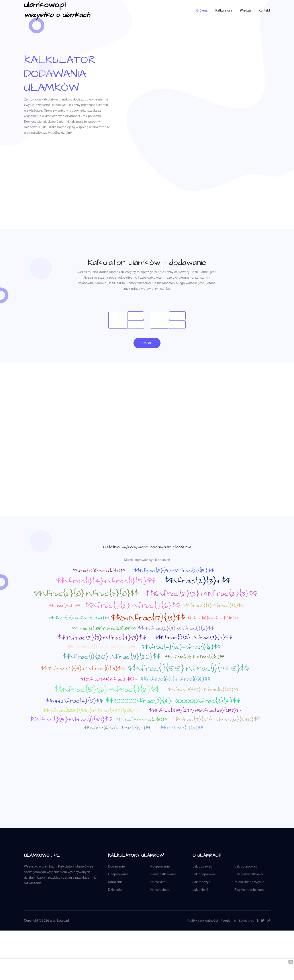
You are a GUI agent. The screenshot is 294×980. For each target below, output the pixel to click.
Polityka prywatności (203, 921)
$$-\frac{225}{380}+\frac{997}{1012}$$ (92, 711)
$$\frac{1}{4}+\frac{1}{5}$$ (106, 582)
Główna (202, 10)
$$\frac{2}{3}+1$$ (197, 582)
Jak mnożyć (201, 882)
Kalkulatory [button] (224, 10)
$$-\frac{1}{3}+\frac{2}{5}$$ (141, 720)
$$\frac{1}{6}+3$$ (65, 606)
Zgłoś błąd (246, 921)
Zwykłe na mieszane (250, 890)
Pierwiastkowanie (163, 875)
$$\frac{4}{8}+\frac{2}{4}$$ (99, 571)
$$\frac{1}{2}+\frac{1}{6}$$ (132, 606)
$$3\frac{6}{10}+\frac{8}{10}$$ (117, 729)
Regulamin (228, 921)
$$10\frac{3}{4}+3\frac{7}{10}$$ (101, 648)
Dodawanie (116, 867)
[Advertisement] (147, 198)
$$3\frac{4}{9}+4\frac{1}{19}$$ (83, 669)
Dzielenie (115, 890)
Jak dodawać (202, 867)
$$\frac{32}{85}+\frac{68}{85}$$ (104, 629)
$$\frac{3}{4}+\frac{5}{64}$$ (79, 619)
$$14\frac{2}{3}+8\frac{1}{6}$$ (176, 629)
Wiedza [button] (245, 10)
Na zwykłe (158, 882)
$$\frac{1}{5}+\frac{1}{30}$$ (71, 720)
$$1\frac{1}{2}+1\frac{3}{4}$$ (193, 638)
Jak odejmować (204, 875)
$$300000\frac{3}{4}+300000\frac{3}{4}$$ (173, 702)
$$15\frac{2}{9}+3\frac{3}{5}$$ (194, 657)
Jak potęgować (246, 867)
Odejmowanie (118, 875)
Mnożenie (115, 882)
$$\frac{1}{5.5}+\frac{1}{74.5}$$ (189, 669)
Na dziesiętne (160, 890)
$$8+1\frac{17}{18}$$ (148, 619)
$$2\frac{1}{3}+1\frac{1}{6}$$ (175, 680)
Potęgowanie (160, 867)
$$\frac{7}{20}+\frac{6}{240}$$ (216, 720)
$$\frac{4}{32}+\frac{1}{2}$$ (181, 648)
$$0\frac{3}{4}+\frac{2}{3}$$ (109, 680)
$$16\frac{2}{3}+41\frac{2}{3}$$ (201, 594)
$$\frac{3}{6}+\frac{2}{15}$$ (213, 618)
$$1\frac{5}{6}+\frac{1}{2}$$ (107, 690)
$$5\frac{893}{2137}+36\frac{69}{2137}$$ (195, 711)
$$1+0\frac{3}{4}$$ (182, 728)
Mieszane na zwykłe (249, 882)
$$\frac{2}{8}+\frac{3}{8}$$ (86, 594)
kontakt (264, 10)
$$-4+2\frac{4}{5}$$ (74, 702)
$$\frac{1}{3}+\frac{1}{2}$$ (213, 606)
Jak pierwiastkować (249, 875)
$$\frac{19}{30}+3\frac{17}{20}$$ (203, 690)
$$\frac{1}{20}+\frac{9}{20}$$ (112, 657)
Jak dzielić (200, 890)
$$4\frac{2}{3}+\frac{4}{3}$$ (102, 638)
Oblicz (147, 343)
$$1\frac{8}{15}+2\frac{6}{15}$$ (174, 571)
